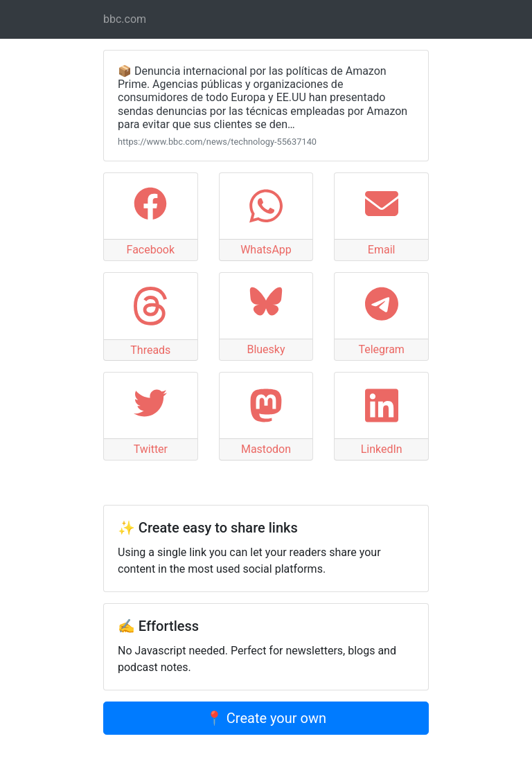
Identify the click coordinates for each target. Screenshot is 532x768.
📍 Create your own (266, 718)
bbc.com (125, 19)
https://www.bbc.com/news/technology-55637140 (217, 142)
